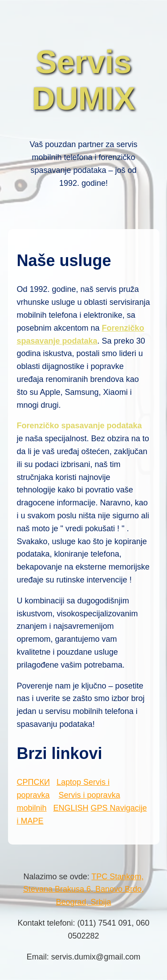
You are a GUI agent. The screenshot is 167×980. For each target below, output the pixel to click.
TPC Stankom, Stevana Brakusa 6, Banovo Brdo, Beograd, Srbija (83, 890)
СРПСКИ (33, 782)
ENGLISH (71, 808)
